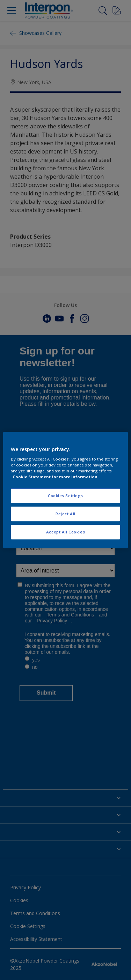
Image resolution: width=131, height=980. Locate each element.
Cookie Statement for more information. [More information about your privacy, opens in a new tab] (56, 477)
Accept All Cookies (65, 532)
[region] (65, 490)
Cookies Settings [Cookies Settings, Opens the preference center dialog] (65, 496)
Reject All (65, 514)
